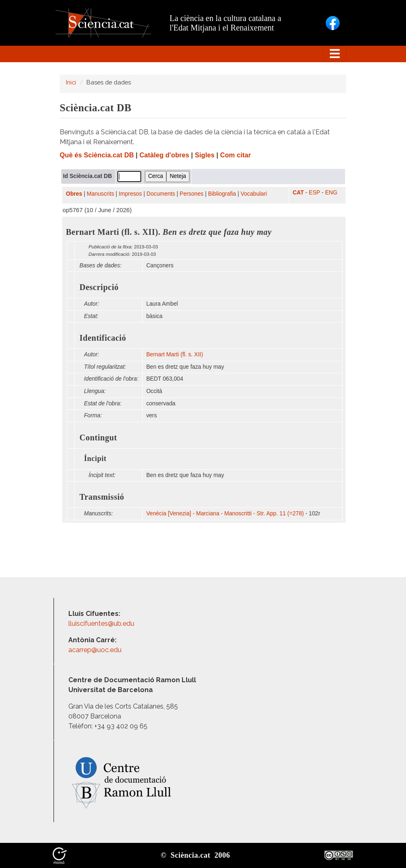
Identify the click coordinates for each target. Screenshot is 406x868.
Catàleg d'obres (164, 155)
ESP (314, 193)
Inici (71, 82)
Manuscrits (100, 194)
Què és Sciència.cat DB (97, 155)
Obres (74, 194)
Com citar (236, 155)
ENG (331, 193)
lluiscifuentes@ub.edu (102, 624)
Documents (161, 194)
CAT (298, 193)
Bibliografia (222, 194)
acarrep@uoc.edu (95, 650)
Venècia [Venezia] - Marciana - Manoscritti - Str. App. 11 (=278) (225, 514)
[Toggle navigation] (335, 54)
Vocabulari (254, 194)
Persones (191, 194)
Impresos (130, 194)
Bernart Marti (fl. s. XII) (175, 354)
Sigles (205, 155)
